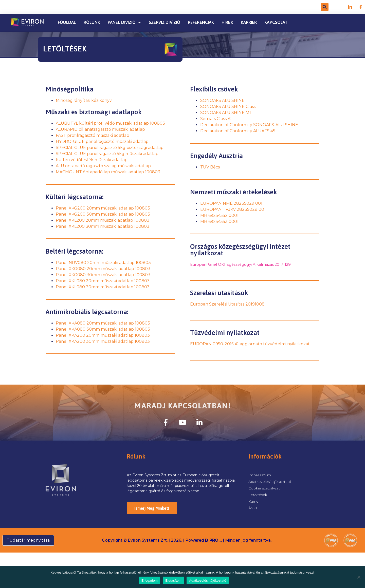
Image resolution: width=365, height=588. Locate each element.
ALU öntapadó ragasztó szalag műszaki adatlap (103, 166)
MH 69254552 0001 (219, 215)
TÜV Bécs (210, 167)
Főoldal (67, 22)
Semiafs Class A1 (216, 119)
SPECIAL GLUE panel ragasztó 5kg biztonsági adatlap (110, 148)
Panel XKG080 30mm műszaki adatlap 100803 (103, 275)
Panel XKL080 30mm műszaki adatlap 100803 (103, 287)
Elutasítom (173, 581)
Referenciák (201, 22)
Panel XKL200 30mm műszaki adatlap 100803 (103, 226)
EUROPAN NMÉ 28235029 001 (231, 203)
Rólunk (92, 22)
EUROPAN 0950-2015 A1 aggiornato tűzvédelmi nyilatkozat (250, 344)
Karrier (249, 22)
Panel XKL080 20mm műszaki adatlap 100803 (103, 281)
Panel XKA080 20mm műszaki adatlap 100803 (103, 323)
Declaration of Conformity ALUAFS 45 (238, 131)
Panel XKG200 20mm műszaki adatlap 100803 (103, 208)
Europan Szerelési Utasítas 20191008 (227, 304)
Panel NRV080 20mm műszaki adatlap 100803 (103, 263)
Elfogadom (150, 581)
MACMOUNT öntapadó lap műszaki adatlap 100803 (108, 172)
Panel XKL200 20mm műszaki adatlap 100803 (103, 220)
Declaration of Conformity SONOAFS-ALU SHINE (249, 125)
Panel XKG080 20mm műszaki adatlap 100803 (103, 269)
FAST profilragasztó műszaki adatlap (93, 135)
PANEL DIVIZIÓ (124, 22)
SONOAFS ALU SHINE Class (228, 107)
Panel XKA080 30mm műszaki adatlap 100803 (103, 329)
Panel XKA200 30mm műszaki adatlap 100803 (103, 341)
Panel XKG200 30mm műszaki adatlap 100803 (103, 214)
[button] (325, 7)
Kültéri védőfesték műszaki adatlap (92, 160)
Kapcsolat (276, 22)
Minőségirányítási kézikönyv (84, 100)
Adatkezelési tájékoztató (208, 581)
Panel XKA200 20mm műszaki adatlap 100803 (103, 335)
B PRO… (213, 540)
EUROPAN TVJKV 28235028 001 (233, 209)
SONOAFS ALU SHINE (222, 100)
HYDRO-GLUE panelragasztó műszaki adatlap (102, 141)
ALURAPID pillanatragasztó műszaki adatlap (100, 129)
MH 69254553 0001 (219, 222)
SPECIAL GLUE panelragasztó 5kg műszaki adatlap (107, 154)
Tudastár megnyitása (28, 540)
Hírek (227, 22)
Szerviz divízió (165, 22)
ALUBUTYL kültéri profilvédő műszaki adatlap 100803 (110, 123)
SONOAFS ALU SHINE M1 (226, 113)
